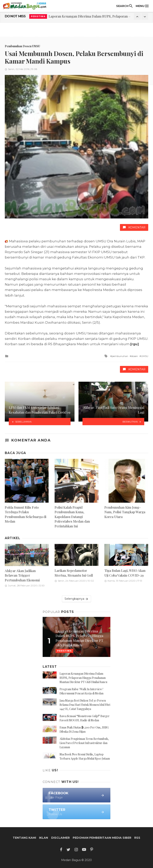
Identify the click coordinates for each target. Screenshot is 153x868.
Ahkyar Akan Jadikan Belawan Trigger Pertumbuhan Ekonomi (22, 575)
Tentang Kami (24, 838)
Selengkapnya (76, 599)
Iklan (44, 838)
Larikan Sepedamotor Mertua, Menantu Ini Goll (74, 573)
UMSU (145, 356)
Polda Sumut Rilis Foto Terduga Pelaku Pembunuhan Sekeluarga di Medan (25, 514)
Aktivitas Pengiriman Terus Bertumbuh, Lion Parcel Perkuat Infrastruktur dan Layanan (84, 743)
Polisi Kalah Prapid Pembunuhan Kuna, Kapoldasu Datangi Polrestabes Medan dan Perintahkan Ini (72, 517)
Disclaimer (60, 838)
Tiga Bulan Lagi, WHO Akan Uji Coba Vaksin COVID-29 (125, 573)
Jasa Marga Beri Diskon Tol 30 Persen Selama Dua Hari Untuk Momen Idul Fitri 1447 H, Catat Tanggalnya (85, 705)
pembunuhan (120, 356)
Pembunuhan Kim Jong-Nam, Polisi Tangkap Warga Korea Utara (125, 512)
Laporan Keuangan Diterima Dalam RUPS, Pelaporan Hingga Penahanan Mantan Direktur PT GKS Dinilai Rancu (83, 678)
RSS (137, 838)
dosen (135, 356)
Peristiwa (38, 16)
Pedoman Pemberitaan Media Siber (102, 838)
